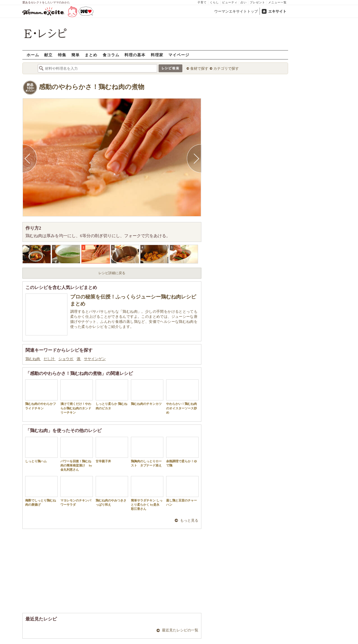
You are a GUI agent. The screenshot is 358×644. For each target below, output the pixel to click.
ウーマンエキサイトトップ (236, 11)
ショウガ (66, 359)
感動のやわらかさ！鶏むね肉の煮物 (92, 87)
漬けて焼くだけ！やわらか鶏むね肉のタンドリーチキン (77, 397)
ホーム (33, 55)
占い (244, 2)
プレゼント (257, 2)
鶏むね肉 (33, 359)
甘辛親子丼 (112, 450)
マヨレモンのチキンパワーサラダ (77, 491)
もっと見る (189, 520)
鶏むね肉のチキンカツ (147, 392)
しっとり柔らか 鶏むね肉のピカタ (112, 395)
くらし (214, 2)
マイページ (179, 55)
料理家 (157, 55)
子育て (202, 2)
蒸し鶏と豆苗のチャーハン (182, 491)
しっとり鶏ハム (41, 450)
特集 (62, 55)
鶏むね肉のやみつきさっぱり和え (112, 491)
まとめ (91, 55)
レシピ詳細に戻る (112, 273)
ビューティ (230, 2)
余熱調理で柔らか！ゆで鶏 (182, 452)
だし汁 (50, 359)
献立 (48, 55)
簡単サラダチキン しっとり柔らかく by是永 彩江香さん (147, 493)
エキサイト (277, 11)
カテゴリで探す (226, 68)
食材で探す (199, 68)
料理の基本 (135, 55)
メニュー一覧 (277, 2)
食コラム (111, 55)
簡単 (76, 55)
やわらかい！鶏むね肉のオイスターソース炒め (182, 397)
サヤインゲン (95, 359)
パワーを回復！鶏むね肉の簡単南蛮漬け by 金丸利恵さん (77, 454)
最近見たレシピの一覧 (180, 630)
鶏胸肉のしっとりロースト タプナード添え (147, 452)
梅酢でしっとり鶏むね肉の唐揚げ (41, 491)
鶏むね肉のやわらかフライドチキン (41, 395)
